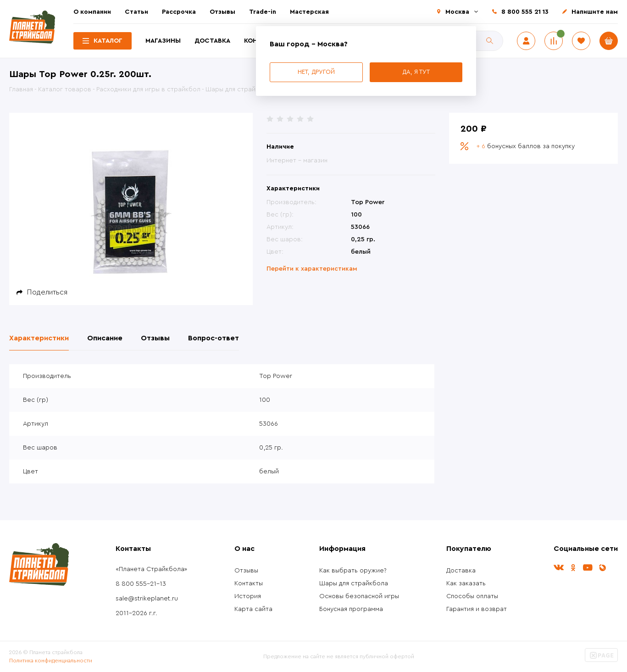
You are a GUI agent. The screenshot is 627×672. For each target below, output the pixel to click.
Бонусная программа (351, 609)
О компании (92, 12)
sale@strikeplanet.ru (147, 599)
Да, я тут (416, 72)
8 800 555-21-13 (141, 584)
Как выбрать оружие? (353, 571)
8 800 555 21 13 (525, 12)
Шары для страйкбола (354, 583)
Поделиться (47, 292)
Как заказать (466, 583)
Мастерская (309, 12)
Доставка (212, 41)
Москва (457, 12)
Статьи (136, 12)
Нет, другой (316, 72)
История (248, 596)
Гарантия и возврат (477, 609)
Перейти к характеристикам (312, 269)
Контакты (249, 583)
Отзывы (222, 12)
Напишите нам (595, 12)
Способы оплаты (472, 596)
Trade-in (263, 12)
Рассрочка (179, 12)
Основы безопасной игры (359, 596)
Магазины (163, 41)
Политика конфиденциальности (51, 661)
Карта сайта (253, 609)
